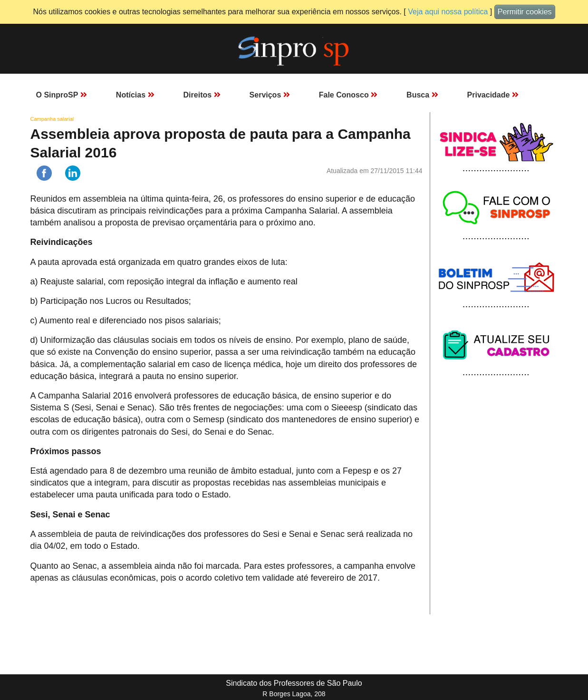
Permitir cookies (525, 12)
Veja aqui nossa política (448, 12)
